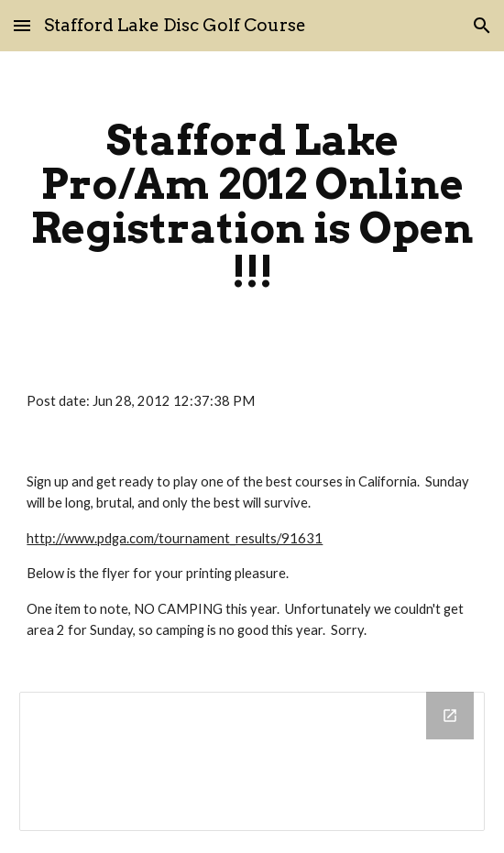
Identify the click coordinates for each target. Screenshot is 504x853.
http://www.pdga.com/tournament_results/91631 (175, 538)
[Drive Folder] (252, 761)
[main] (252, 206)
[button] (22, 25)
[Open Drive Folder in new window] (450, 716)
